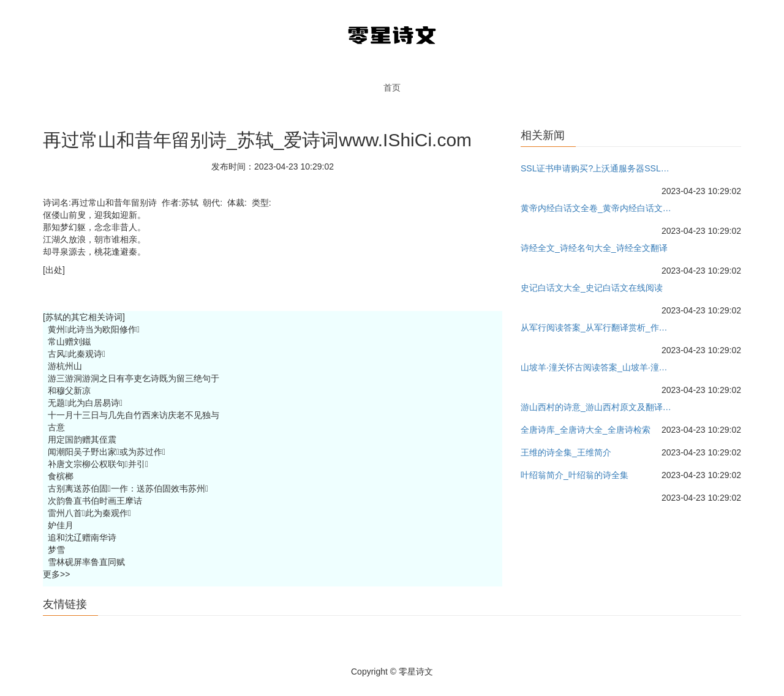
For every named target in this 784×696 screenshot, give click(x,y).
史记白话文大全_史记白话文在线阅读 (592, 288)
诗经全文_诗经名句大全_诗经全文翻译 (594, 248)
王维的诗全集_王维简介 (566, 452)
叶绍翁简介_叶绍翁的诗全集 (575, 475)
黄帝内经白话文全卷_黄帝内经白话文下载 (598, 208)
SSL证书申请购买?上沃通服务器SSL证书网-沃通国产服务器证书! (598, 168)
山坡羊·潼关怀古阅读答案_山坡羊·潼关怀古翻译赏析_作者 (598, 367)
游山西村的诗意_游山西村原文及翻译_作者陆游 (598, 407)
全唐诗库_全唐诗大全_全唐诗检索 (586, 430)
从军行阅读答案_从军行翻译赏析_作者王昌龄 (598, 327)
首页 (392, 88)
